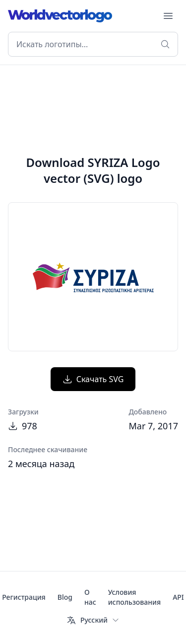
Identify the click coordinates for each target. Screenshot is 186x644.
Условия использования (134, 597)
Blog (65, 597)
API (178, 597)
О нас (90, 597)
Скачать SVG (93, 379)
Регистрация (24, 597)
